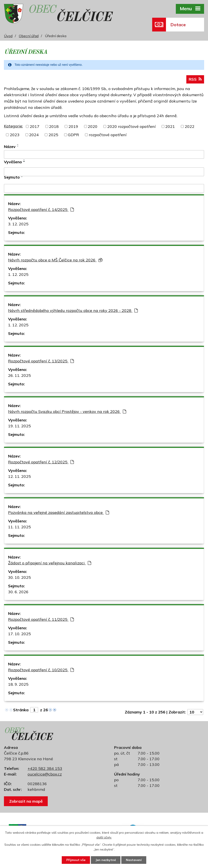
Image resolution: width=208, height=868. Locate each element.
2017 (35, 126)
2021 (170, 126)
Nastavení (134, 860)
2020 (93, 126)
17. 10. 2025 (19, 634)
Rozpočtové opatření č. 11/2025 (41, 619)
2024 (34, 135)
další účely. (104, 838)
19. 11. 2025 (19, 426)
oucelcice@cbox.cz (45, 774)
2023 (15, 135)
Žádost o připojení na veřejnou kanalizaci (50, 563)
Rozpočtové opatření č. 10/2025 (41, 670)
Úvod (8, 36)
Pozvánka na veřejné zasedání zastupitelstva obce (59, 512)
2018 (54, 126)
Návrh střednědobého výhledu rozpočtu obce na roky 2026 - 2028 (73, 310)
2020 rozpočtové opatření (131, 126)
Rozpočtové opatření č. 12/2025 (41, 462)
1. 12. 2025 (18, 274)
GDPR (73, 135)
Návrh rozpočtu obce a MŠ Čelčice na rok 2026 (55, 260)
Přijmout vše (76, 860)
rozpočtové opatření (108, 135)
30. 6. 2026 (18, 592)
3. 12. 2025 (18, 224)
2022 (190, 126)
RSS (195, 79)
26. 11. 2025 (19, 375)
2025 (53, 135)
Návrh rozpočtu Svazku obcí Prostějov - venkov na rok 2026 (67, 411)
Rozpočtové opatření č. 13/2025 (41, 361)
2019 (73, 126)
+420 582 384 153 (45, 768)
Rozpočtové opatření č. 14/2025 (41, 210)
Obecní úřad (29, 36)
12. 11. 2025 (19, 476)
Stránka (21, 710)
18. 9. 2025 (18, 684)
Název (10, 147)
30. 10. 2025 (19, 577)
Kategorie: (13, 126)
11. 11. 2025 (19, 527)
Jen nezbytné (106, 860)
